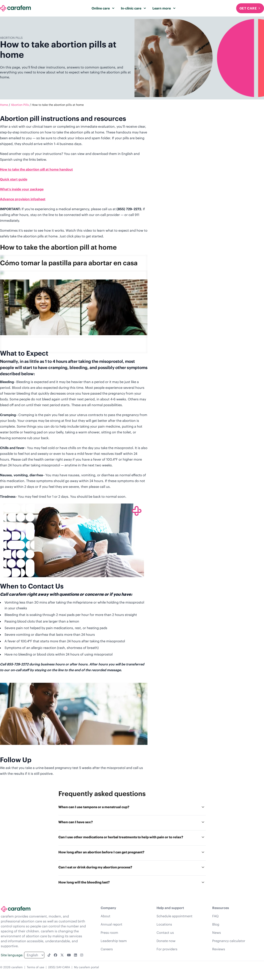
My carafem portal (87, 967)
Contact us (165, 933)
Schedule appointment (174, 916)
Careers (107, 949)
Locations (164, 924)
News (217, 933)
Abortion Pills (20, 105)
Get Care (250, 8)
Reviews (219, 949)
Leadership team (114, 941)
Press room (109, 933)
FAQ (215, 916)
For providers (167, 949)
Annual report (111, 924)
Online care (103, 8)
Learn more (164, 8)
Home (4, 105)
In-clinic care (133, 8)
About (105, 916)
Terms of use (35, 967)
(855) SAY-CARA (59, 967)
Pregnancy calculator (229, 941)
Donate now (166, 941)
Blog (216, 924)
